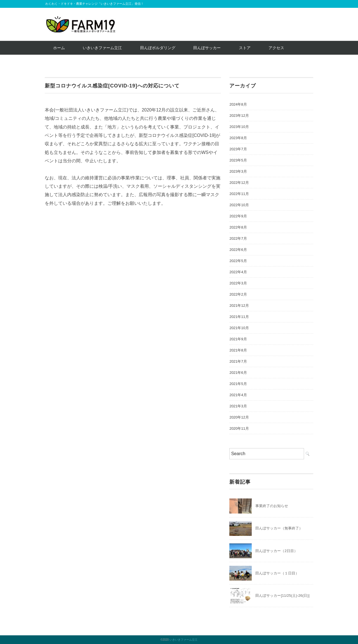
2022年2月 (238, 294)
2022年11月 (239, 194)
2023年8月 (238, 138)
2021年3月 (238, 406)
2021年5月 (238, 384)
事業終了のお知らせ (272, 506)
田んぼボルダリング (158, 48)
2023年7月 (238, 149)
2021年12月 (239, 306)
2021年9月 (238, 339)
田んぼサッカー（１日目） (277, 573)
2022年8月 (238, 227)
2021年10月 (239, 328)
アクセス (276, 48)
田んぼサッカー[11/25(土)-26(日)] (282, 596)
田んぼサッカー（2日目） (276, 551)
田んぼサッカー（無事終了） (279, 528)
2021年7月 (238, 361)
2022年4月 (238, 272)
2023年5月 (238, 160)
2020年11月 (239, 428)
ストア (245, 48)
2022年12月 (239, 183)
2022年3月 (238, 283)
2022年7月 (238, 238)
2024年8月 (238, 104)
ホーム (59, 48)
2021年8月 (238, 350)
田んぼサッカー (207, 48)
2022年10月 (239, 205)
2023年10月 (239, 127)
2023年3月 (238, 171)
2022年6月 (238, 250)
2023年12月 (239, 116)
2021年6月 (238, 373)
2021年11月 (239, 317)
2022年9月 (238, 216)
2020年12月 (239, 417)
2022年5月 (238, 261)
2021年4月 (238, 395)
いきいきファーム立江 (102, 48)
